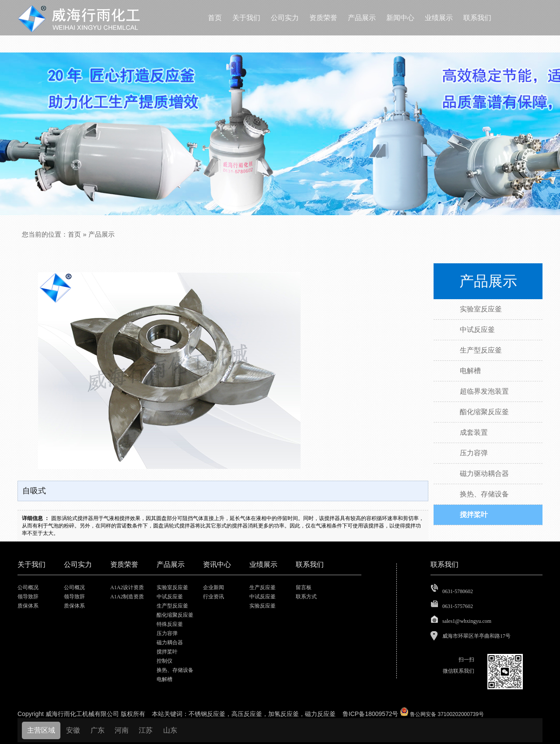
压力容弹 (167, 633)
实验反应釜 (262, 606)
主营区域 (41, 730)
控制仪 (164, 661)
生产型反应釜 (172, 606)
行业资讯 (213, 597)
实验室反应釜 (172, 587)
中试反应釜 (170, 597)
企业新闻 (213, 587)
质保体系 (28, 606)
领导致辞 (28, 597)
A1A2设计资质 (127, 587)
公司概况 (28, 587)
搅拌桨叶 (167, 652)
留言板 (304, 587)
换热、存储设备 (175, 670)
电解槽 (164, 679)
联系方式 (306, 597)
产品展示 (101, 234)
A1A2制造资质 (127, 597)
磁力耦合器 (170, 643)
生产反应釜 (262, 587)
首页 (74, 234)
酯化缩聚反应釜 (175, 615)
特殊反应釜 (170, 624)
